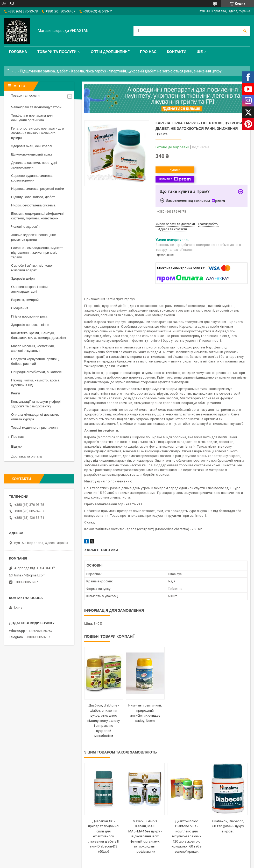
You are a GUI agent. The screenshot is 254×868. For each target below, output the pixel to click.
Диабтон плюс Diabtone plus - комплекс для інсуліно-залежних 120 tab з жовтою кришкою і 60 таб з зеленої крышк (187, 836)
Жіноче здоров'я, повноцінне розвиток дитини (34, 237)
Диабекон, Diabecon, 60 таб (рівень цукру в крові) (228, 826)
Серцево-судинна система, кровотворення (32, 178)
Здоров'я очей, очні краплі (32, 146)
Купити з (175, 179)
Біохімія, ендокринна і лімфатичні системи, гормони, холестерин (37, 216)
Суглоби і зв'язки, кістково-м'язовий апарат (32, 268)
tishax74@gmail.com (30, 575)
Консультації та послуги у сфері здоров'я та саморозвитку (36, 404)
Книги (16, 393)
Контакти (177, 52)
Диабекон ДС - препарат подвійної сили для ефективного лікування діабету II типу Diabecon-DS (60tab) (104, 836)
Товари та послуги (57, 52)
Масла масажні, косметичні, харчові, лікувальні (33, 348)
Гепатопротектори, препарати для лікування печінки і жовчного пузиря (38, 133)
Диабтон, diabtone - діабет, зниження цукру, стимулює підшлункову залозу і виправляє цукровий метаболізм (104, 721)
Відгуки (17, 446)
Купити (175, 170)
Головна (18, 52)
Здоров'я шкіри (23, 278)
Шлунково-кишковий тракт (32, 154)
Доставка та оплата (26, 456)
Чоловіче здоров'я (25, 227)
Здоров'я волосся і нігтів (30, 325)
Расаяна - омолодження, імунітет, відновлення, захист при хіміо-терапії (37, 253)
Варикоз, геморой (25, 300)
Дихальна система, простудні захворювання (34, 165)
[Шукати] (245, 31)
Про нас (148, 52)
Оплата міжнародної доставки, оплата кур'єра (35, 417)
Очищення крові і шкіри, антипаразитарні (30, 289)
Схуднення (20, 308)
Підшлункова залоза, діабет (44, 71)
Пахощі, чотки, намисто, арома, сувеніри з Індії (36, 383)
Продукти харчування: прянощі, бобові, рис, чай (36, 361)
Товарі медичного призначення (35, 428)
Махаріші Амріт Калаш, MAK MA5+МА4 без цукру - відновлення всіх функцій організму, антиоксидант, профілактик (145, 836)
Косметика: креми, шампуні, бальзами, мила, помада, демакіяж (38, 335)
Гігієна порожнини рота (29, 316)
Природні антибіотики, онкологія (36, 372)
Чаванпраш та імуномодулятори (36, 107)
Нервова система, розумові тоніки (38, 189)
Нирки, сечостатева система (33, 205)
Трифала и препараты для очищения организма (32, 118)
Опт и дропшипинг (110, 52)
